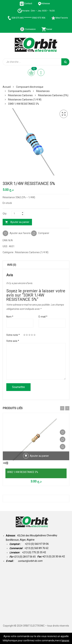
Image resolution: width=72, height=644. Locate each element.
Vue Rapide (63, 447)
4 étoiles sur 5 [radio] (32, 335)
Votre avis (13, 341)
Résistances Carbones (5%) (53, 95)
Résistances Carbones (20, 95)
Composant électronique (30, 87)
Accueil (7, 87)
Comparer (44, 233)
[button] (64, 114)
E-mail (43, 317)
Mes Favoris (59, 18)
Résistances (43, 91)
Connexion (28, 29)
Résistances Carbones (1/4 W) (25, 100)
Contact (26, 3)
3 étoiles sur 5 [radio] (30, 335)
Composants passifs (19, 91)
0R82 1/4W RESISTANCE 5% (23, 472)
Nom (10, 317)
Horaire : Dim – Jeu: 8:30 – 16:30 (36, 11)
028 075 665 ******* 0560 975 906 (26, 18)
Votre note (13, 335)
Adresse (44, 3)
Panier (47, 29)
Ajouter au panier (20, 222)
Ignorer (65, 640)
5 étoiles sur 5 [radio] (35, 335)
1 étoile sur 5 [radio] (24, 335)
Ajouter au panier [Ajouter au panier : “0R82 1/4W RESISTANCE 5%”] (39, 456)
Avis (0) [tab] (12, 265)
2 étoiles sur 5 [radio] (27, 335)
